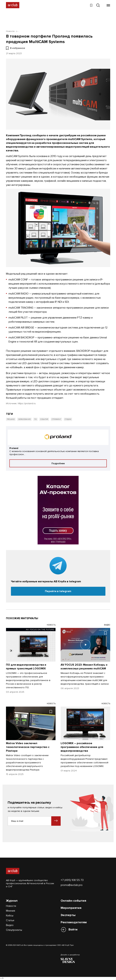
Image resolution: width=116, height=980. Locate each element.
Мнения (11, 911)
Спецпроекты (14, 930)
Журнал (12, 901)
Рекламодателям (74, 922)
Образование (24, 419)
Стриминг (56, 419)
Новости (11, 906)
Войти (73, 930)
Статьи (10, 920)
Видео (10, 925)
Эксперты (68, 915)
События (44, 419)
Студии (68, 419)
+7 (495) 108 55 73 (72, 880)
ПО (35, 419)
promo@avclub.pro (72, 885)
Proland (11, 419)
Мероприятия (71, 908)
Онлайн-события (73, 901)
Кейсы (10, 916)
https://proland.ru (27, 403)
